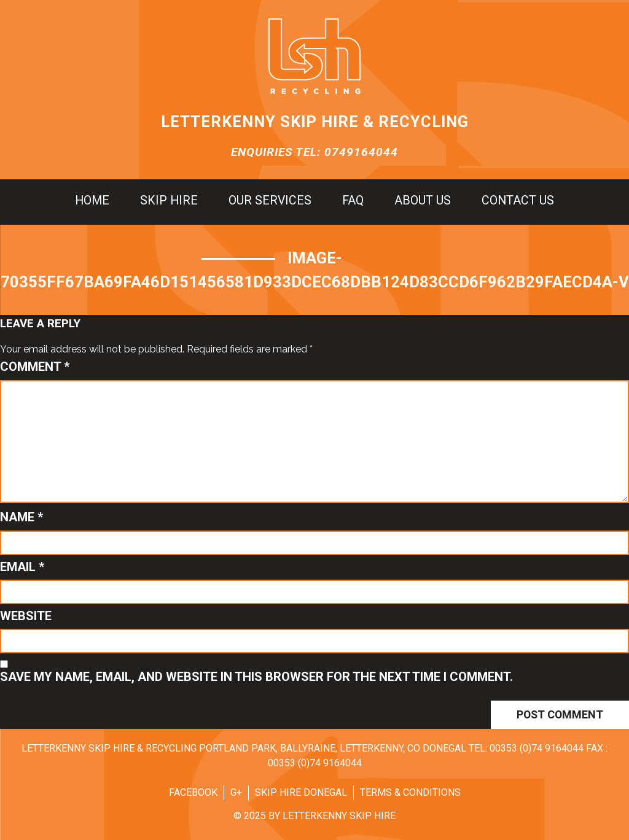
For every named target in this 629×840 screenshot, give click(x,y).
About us (423, 201)
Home (92, 201)
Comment (35, 367)
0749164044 (361, 152)
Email (22, 567)
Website (26, 616)
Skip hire (169, 201)
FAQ (353, 201)
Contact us (518, 201)
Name (21, 517)
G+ (236, 792)
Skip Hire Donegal (301, 792)
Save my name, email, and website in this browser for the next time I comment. (256, 677)
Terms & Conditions (410, 792)
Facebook (193, 792)
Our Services (270, 201)
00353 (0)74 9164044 (537, 748)
